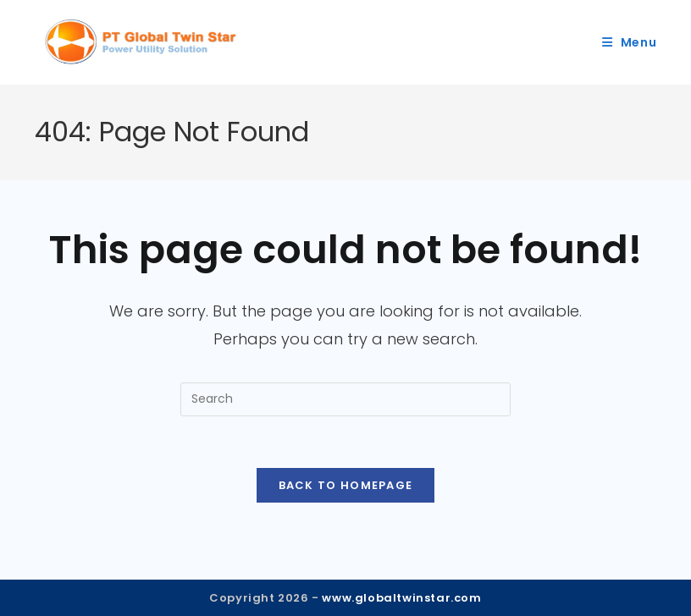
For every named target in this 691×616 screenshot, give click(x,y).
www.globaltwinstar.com (401, 598)
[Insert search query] (345, 399)
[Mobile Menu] (630, 42)
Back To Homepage (346, 485)
